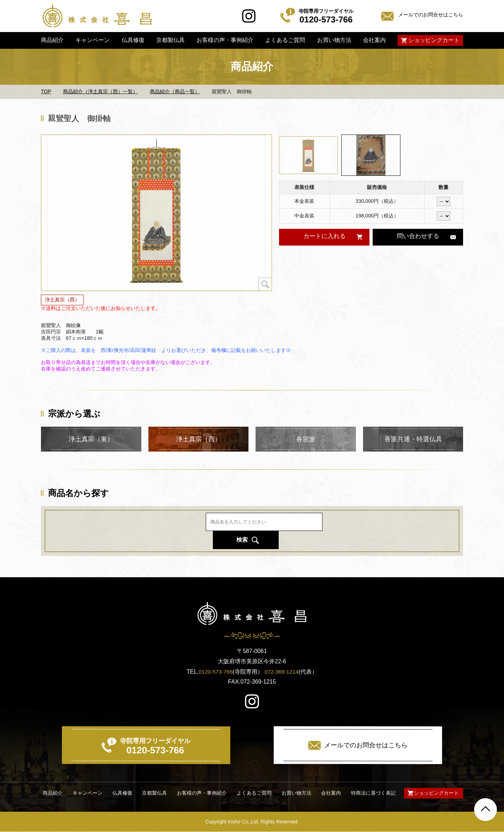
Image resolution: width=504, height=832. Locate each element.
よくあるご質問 (285, 40)
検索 (343, 531)
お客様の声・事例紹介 (225, 40)
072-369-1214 (282, 672)
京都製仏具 (170, 40)
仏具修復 (133, 40)
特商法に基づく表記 (372, 793)
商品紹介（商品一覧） (175, 91)
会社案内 (374, 40)
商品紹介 (52, 40)
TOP (46, 91)
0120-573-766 (215, 672)
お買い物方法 (334, 40)
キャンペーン (93, 40)
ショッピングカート (434, 40)
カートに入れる (324, 237)
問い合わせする (418, 237)
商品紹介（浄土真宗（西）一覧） (100, 91)
